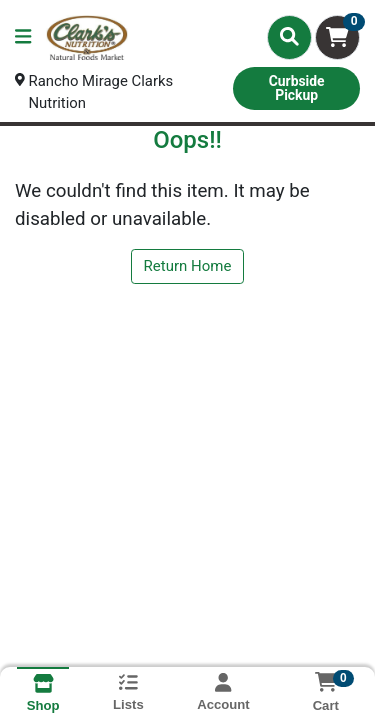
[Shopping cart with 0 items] (337, 37)
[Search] (289, 37)
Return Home (188, 267)
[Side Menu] (23, 37)
